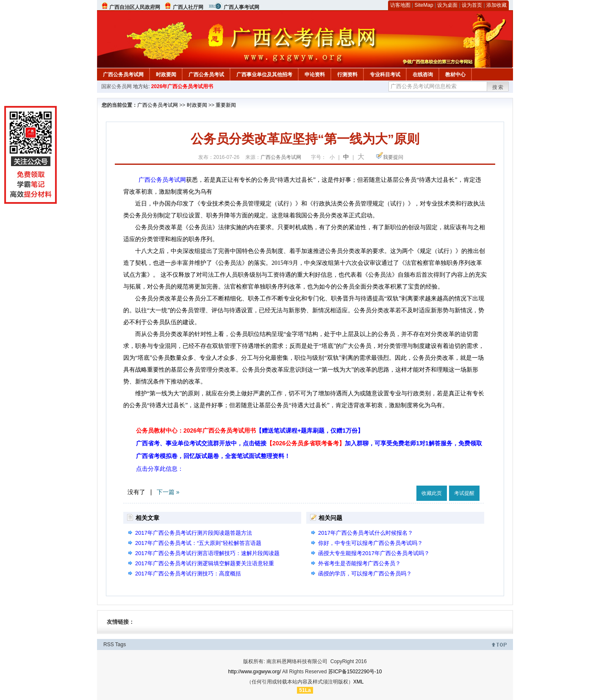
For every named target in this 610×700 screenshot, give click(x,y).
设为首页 (472, 5)
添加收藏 (496, 5)
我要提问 (393, 157)
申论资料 (315, 75)
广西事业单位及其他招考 (264, 75)
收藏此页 (432, 493)
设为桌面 (447, 5)
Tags (121, 644)
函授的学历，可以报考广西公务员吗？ (365, 574)
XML (359, 682)
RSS (109, 644)
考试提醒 (464, 493)
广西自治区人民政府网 (135, 7)
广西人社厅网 (188, 7)
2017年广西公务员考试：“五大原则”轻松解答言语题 (198, 543)
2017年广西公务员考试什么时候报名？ (366, 533)
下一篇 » (168, 492)
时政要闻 (166, 75)
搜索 (498, 87)
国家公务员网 (116, 86)
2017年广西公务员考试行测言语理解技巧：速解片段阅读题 (207, 553)
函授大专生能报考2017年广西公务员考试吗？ (374, 553)
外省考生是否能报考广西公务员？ (359, 563)
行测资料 (347, 75)
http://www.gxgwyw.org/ (255, 672)
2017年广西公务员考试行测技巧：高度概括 (188, 574)
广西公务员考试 (206, 75)
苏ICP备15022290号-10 (355, 672)
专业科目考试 (385, 75)
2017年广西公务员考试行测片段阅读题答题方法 (194, 533)
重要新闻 (226, 105)
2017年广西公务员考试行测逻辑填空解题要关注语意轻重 (205, 563)
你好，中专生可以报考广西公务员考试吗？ (370, 543)
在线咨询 (423, 75)
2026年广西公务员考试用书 (182, 86)
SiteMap (424, 5)
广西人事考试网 (241, 7)
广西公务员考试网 (123, 75)
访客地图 (400, 5)
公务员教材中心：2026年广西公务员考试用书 (250, 431)
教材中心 (455, 75)
